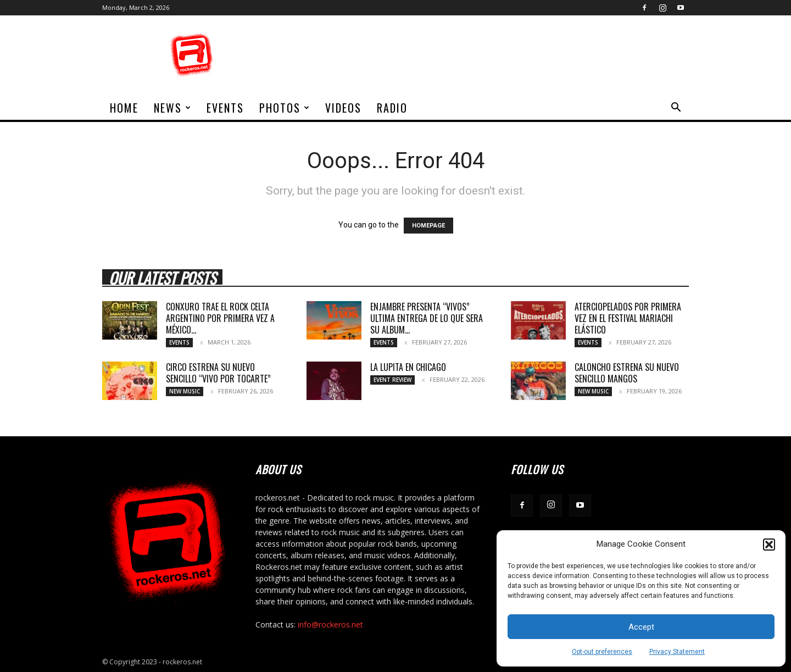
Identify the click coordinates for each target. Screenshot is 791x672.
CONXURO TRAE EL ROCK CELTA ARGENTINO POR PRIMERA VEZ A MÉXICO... (220, 318)
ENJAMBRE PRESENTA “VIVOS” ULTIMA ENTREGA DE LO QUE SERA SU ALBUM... (427, 318)
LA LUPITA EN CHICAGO (408, 367)
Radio (392, 108)
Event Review (392, 380)
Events (225, 108)
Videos (343, 108)
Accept (641, 627)
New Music (185, 391)
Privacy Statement (677, 652)
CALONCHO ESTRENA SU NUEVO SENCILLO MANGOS (627, 373)
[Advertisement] (489, 55)
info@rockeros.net (330, 624)
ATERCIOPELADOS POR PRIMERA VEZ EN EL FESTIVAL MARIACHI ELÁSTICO (628, 318)
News (173, 108)
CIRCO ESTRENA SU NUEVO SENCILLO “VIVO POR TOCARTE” (218, 373)
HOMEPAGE (428, 226)
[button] (769, 545)
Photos (285, 108)
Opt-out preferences (602, 652)
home (124, 108)
